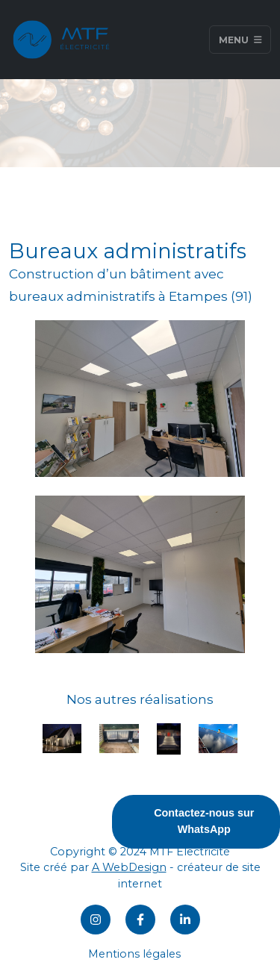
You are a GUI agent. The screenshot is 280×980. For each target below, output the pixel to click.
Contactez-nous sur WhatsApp (204, 821)
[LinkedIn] (185, 920)
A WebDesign (129, 867)
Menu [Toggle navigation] (240, 39)
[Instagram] (96, 920)
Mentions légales (134, 954)
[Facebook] (140, 920)
